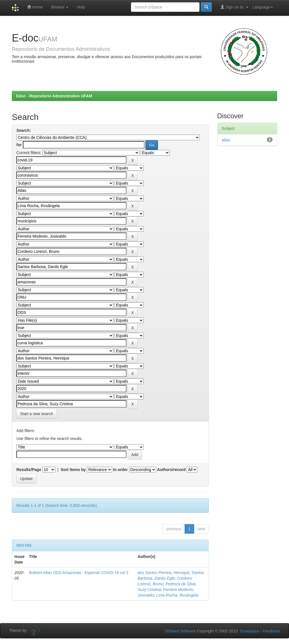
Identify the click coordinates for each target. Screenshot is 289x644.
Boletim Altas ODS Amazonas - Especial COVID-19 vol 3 (79, 573)
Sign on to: (234, 7)
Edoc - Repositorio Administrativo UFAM (54, 96)
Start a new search (37, 414)
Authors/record (171, 470)
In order (121, 470)
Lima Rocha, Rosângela (177, 595)
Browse (60, 7)
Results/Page (29, 470)
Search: (24, 130)
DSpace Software (180, 631)
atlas (226, 140)
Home (35, 7)
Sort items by (73, 470)
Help (81, 7)
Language (263, 7)
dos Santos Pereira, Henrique (163, 573)
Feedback (271, 631)
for (19, 145)
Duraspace (249, 631)
